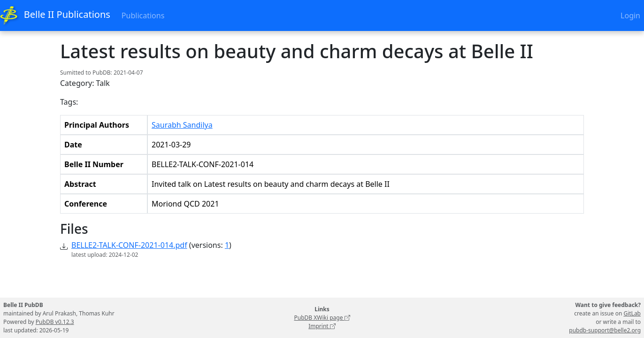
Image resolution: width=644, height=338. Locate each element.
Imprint (322, 326)
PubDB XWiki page (322, 318)
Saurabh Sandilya (182, 125)
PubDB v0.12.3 (55, 322)
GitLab (632, 313)
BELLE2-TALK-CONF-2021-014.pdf (129, 245)
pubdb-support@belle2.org (605, 330)
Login (630, 15)
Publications (143, 15)
